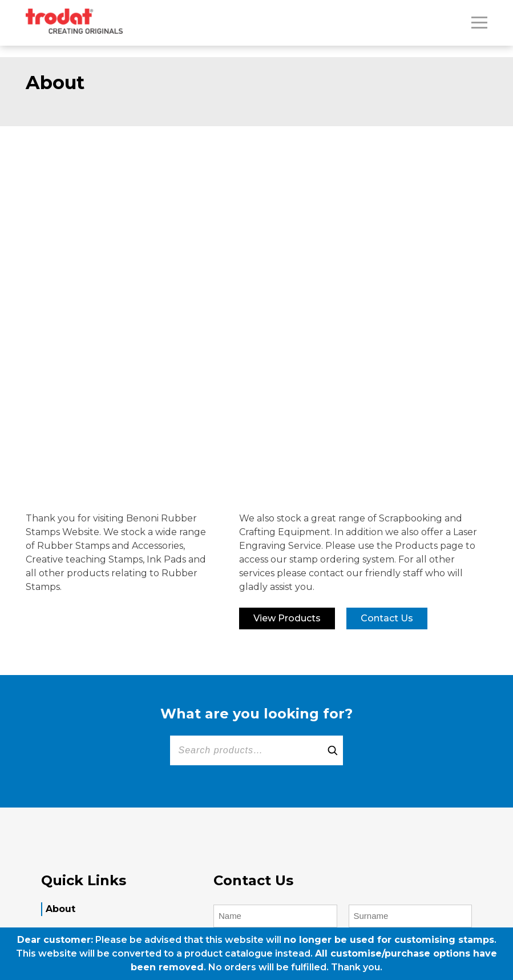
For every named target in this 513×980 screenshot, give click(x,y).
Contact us (387, 618)
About (60, 909)
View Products (287, 618)
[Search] (333, 750)
